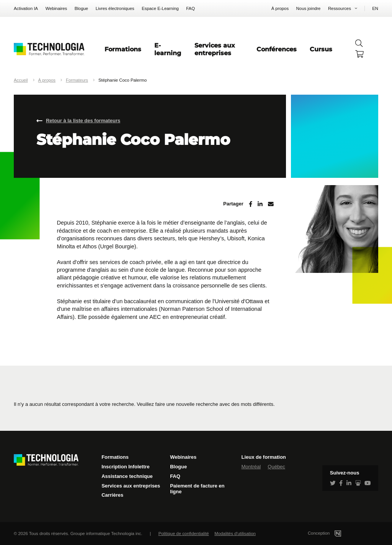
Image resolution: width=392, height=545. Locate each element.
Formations (123, 49)
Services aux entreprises (215, 49)
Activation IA (26, 8)
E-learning (168, 49)
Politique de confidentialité (184, 534)
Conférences (277, 49)
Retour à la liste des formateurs (83, 121)
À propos (280, 8)
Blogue (81, 8)
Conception (334, 533)
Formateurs (77, 80)
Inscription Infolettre (126, 467)
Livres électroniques (115, 8)
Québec (276, 467)
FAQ (190, 8)
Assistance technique (127, 476)
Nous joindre (309, 8)
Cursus (321, 49)
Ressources (340, 8)
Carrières (112, 495)
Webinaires (56, 8)
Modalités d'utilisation (235, 534)
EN (375, 8)
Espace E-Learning (160, 8)
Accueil (21, 80)
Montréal (251, 467)
